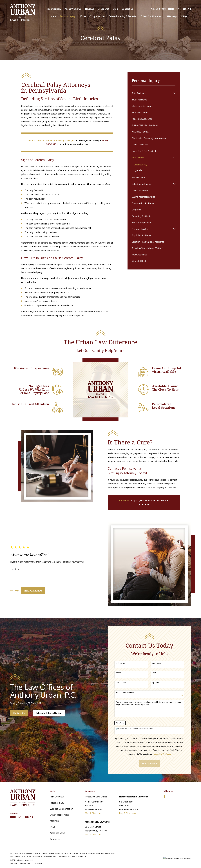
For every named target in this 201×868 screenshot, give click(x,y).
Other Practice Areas (60, 815)
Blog (115, 9)
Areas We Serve (73, 9)
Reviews (90, 9)
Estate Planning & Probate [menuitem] (123, 16)
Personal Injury (57, 803)
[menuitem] (152, 93)
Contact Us (128, 9)
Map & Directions (93, 813)
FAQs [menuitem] (184, 16)
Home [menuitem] (53, 16)
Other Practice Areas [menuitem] (152, 16)
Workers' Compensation (61, 809)
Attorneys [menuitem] (172, 16)
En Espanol (103, 9)
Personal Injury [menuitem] (68, 16)
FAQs (53, 827)
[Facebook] (164, 796)
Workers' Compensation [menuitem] (92, 16)
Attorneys (55, 821)
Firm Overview (53, 9)
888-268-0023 (179, 9)
